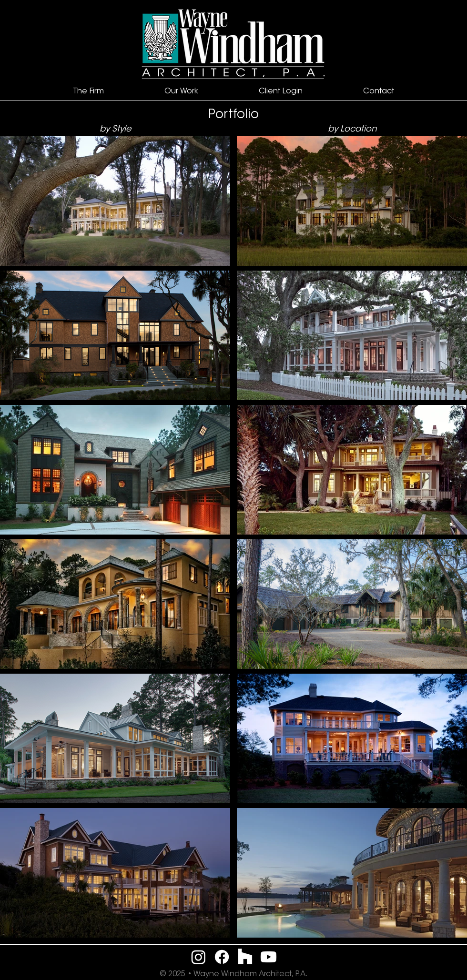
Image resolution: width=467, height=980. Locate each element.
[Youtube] (269, 957)
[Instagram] (198, 957)
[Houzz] (245, 957)
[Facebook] (222, 957)
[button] (88, 92)
